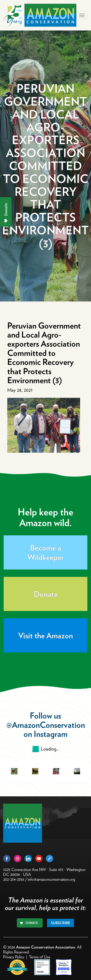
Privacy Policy (14, 957)
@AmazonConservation (46, 725)
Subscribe (61, 923)
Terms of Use (40, 957)
